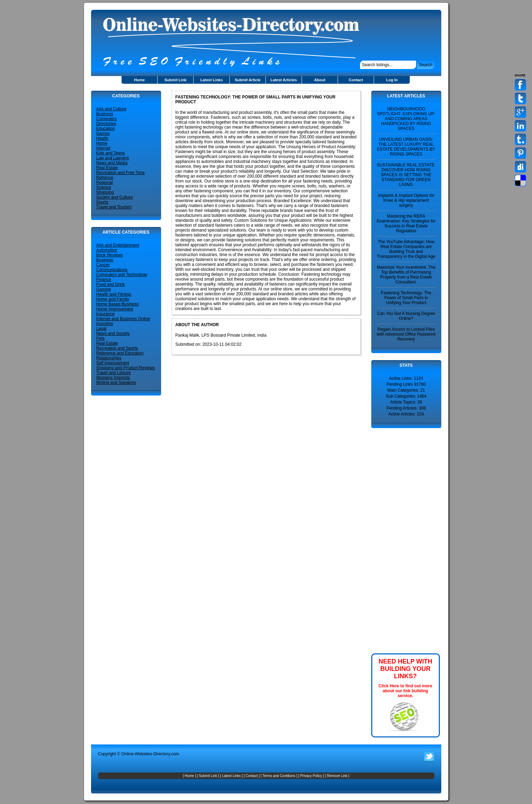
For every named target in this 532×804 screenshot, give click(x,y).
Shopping (105, 192)
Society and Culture (115, 197)
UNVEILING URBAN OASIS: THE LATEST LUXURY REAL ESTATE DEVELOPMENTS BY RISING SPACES (406, 147)
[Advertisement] (392, 540)
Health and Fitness (114, 294)
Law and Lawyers (113, 158)
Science (104, 187)
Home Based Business (118, 304)
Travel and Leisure (114, 373)
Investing (105, 324)
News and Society (113, 334)
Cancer (103, 265)
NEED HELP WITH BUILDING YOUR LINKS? (406, 669)
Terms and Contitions (279, 776)
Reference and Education (120, 353)
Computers (107, 119)
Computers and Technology (122, 275)
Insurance (106, 314)
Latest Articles (284, 80)
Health (102, 138)
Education (106, 129)
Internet (103, 148)
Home (140, 80)
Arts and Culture (112, 109)
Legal (101, 329)
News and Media (112, 163)
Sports (102, 202)
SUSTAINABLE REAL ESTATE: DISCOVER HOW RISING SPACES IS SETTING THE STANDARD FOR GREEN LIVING (406, 175)
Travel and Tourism (114, 207)
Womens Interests (113, 378)
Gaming (104, 289)
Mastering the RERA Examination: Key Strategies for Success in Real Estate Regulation (406, 224)
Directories (106, 124)
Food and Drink (111, 284)
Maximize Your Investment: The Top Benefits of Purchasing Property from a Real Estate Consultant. (406, 275)
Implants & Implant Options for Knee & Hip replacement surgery (406, 200)
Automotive (107, 250)
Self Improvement (113, 363)
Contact (356, 80)
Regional (105, 183)
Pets (101, 338)
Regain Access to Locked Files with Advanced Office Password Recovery (406, 334)
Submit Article (248, 80)
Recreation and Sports (117, 348)
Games (103, 133)
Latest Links (212, 80)
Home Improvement (115, 309)
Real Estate (107, 168)
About (320, 80)
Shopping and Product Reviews (126, 368)
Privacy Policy (311, 776)
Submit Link (176, 80)
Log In (392, 80)
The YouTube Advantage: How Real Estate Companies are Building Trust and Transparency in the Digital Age (406, 249)
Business (105, 114)
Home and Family (113, 299)
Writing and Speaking (116, 383)
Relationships (109, 358)
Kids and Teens (111, 153)
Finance (104, 280)
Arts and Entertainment (118, 245)
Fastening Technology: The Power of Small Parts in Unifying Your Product (406, 298)
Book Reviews (110, 255)
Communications (112, 270)
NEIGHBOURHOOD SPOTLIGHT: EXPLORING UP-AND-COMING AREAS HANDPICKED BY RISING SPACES (406, 119)
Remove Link (337, 776)
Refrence (105, 178)
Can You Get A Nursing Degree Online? (406, 316)
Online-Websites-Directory (146, 754)
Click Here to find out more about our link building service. (405, 691)
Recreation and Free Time (121, 173)
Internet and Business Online (123, 319)
